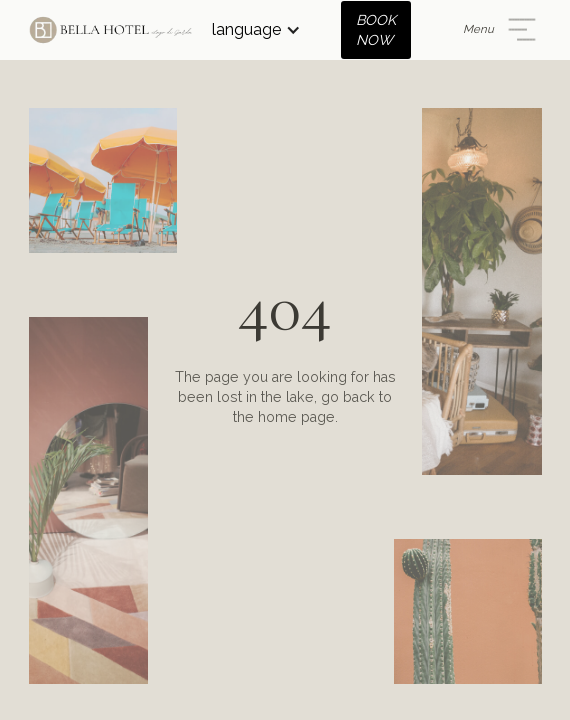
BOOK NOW (376, 30)
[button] (256, 30)
